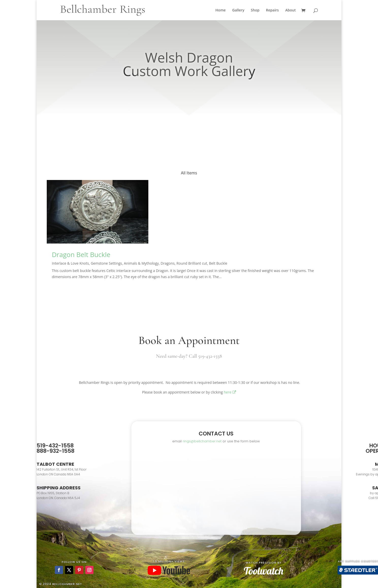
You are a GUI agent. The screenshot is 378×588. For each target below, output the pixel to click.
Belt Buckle (218, 263)
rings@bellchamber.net (202, 441)
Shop (255, 10)
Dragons (168, 263)
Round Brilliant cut (192, 263)
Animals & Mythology (141, 263)
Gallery (238, 10)
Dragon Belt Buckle (81, 254)
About (290, 10)
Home (221, 10)
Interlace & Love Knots (70, 263)
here (230, 392)
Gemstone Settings (106, 263)
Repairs (272, 10)
